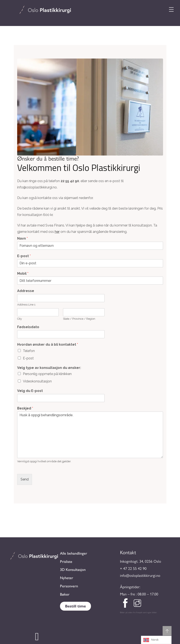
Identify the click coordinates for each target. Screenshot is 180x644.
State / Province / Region (79, 319)
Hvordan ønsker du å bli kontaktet (48, 345)
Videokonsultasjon (37, 381)
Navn (22, 238)
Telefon (29, 351)
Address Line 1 (26, 305)
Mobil (23, 274)
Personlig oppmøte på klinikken (47, 374)
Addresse (26, 291)
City (20, 319)
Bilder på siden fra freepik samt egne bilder (138, 612)
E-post (24, 256)
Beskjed (25, 408)
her (57, 232)
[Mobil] (90, 281)
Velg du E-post (30, 391)
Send (25, 479)
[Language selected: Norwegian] (156, 640)
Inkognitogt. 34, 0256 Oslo (141, 561)
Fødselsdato (28, 327)
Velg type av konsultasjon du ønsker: (49, 368)
